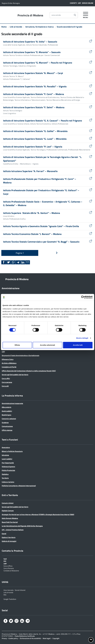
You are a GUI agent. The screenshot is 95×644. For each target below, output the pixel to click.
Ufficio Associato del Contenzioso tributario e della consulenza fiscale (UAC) (29, 371)
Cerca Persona (9, 568)
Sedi (5, 559)
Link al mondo (16, 27)
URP (79, 3)
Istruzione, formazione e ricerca (39, 27)
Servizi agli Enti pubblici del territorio (15, 375)
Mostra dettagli (82, 338)
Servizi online (88, 3)
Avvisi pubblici (7, 411)
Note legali (47, 638)
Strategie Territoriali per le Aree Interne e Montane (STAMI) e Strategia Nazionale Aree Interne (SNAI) (38, 514)
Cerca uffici (6, 378)
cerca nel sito (56, 15)
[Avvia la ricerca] (75, 15)
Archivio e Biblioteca (9, 363)
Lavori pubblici (7, 459)
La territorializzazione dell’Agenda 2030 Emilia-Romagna (22, 526)
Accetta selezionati (47, 345)
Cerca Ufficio (8, 566)
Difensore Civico (8, 359)
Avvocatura (6, 447)
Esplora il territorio (9, 537)
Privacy (4, 638)
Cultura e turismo (8, 482)
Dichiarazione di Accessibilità (30, 638)
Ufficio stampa (7, 430)
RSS (5, 595)
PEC (5, 561)
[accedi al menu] (86, 15)
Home (4, 27)
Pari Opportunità (8, 463)
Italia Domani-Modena (10, 518)
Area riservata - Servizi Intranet (14, 590)
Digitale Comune (8, 511)
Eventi (4, 534)
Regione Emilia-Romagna (11, 3)
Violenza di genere (8, 467)
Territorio (5, 478)
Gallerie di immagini (9, 541)
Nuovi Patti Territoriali (10, 522)
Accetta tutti (78, 345)
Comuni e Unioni (8, 503)
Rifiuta (17, 345)
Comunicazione (7, 426)
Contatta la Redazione (11, 570)
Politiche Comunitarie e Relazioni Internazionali (19, 486)
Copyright (56, 638)
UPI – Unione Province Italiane (13, 530)
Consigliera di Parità (9, 367)
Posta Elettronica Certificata (25, 636)
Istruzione (5, 455)
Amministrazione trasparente (12, 403)
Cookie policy (13, 638)
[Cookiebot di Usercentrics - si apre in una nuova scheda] (83, 297)
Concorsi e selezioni (9, 419)
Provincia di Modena (30, 15)
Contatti (73, 3)
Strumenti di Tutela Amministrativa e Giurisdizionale (21, 355)
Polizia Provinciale (8, 470)
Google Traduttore (10, 599)
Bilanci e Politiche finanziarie (12, 451)
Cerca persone (7, 382)
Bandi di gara (6, 415)
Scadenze (5, 423)
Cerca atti (5, 386)
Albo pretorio (6, 407)
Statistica (5, 474)
